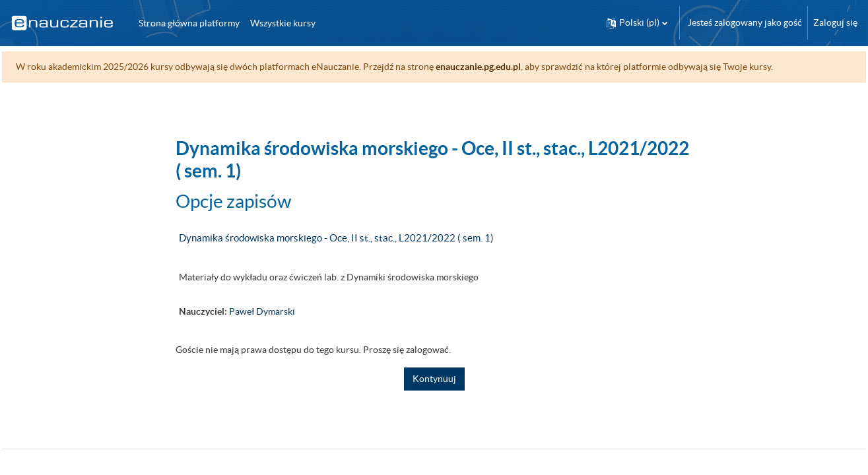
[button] (637, 23)
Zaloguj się (835, 22)
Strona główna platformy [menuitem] (189, 23)
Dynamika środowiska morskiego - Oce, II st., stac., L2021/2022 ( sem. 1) (336, 238)
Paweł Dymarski (262, 311)
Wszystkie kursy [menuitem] (283, 23)
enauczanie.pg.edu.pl (508, 67)
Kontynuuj (434, 379)
